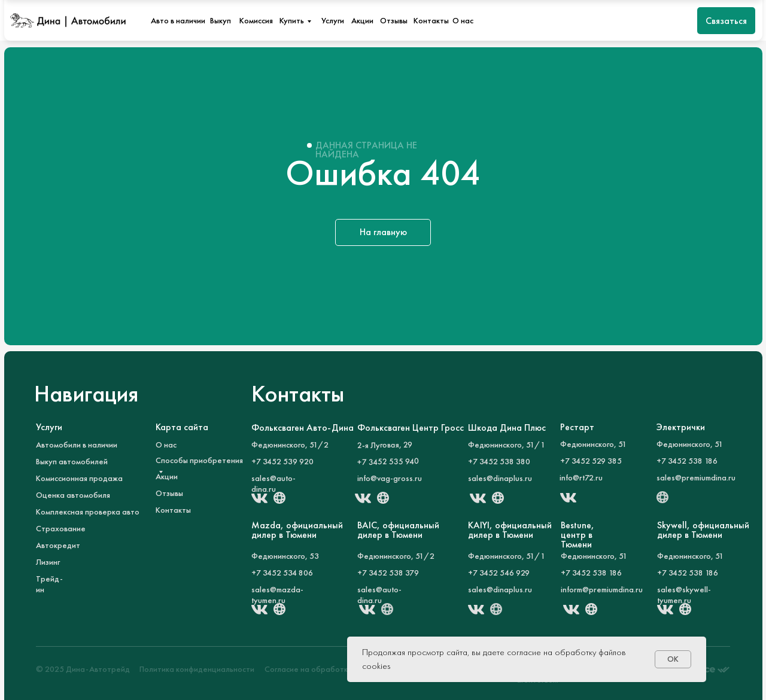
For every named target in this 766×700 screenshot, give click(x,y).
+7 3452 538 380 (499, 461)
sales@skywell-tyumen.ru (684, 595)
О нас (463, 20)
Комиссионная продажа (79, 478)
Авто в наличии (178, 20)
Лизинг (48, 562)
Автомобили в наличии (77, 445)
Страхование (61, 528)
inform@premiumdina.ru (602, 589)
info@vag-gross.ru (390, 478)
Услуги (333, 20)
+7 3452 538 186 (688, 573)
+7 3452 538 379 (388, 573)
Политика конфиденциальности (197, 669)
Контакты (431, 20)
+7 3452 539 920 (282, 461)
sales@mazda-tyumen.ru (277, 595)
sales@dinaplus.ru (500, 478)
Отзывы (394, 20)
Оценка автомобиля (73, 495)
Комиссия (256, 20)
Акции (362, 20)
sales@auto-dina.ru (273, 483)
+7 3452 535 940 (388, 461)
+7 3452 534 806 (282, 573)
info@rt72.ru (581, 477)
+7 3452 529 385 (591, 461)
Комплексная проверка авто (88, 512)
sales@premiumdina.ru (696, 477)
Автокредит (58, 545)
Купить (292, 20)
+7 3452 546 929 (499, 573)
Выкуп (221, 20)
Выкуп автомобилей (72, 461)
